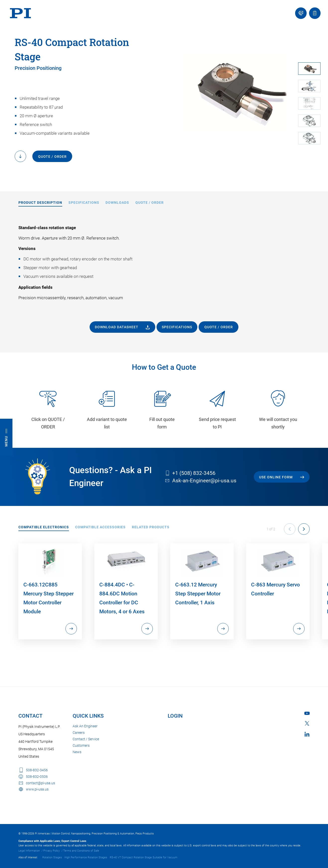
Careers (79, 733)
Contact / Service (86, 739)
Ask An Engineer (85, 726)
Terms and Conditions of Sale (81, 851)
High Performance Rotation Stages (86, 857)
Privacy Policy (52, 851)
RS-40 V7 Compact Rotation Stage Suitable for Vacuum (144, 857)
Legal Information (29, 851)
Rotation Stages (52, 857)
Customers (81, 745)
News (77, 752)
